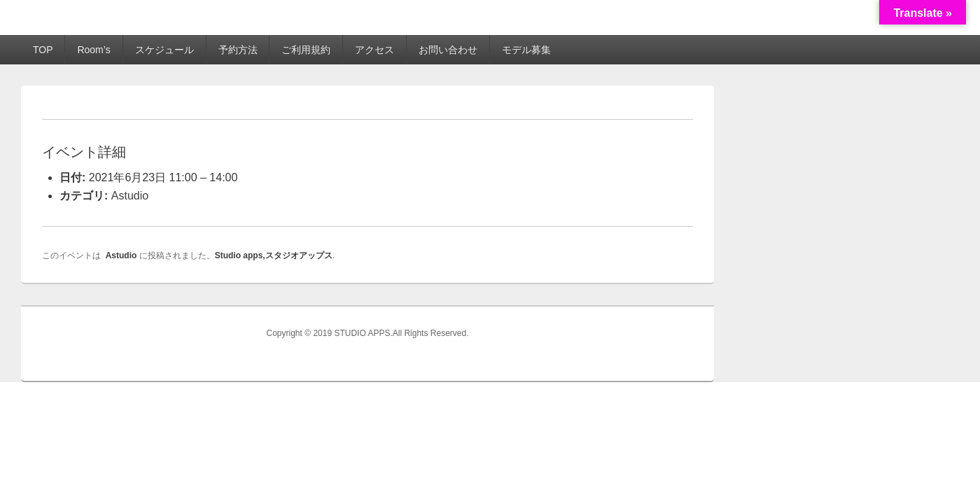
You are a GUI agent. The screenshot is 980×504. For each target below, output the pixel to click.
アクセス (374, 50)
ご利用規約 (306, 50)
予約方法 (238, 50)
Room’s (93, 50)
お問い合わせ (448, 50)
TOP (43, 50)
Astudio (130, 196)
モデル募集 (526, 50)
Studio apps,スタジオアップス (274, 255)
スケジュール (164, 50)
